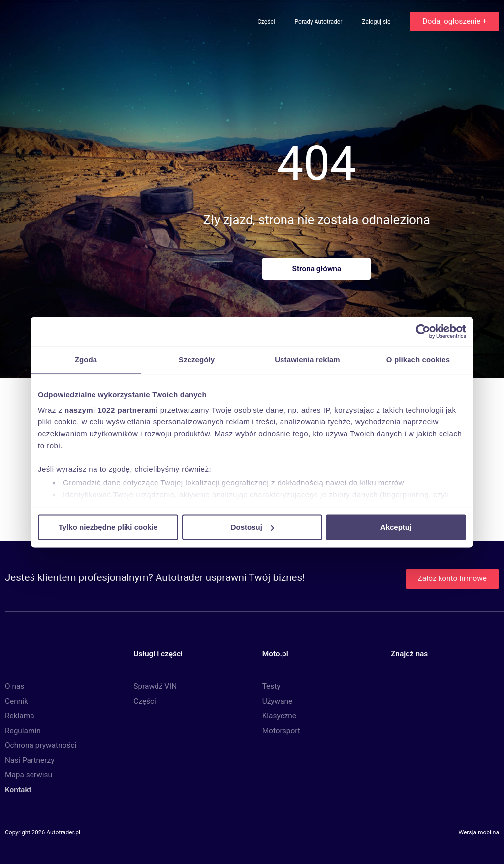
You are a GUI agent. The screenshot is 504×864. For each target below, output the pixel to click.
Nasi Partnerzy (30, 760)
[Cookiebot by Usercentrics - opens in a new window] (423, 331)
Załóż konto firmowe (452, 578)
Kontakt (18, 790)
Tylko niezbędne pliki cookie (108, 527)
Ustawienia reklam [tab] (307, 360)
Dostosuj (252, 527)
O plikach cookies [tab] (418, 360)
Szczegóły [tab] (197, 360)
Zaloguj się (377, 22)
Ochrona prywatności (41, 745)
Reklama (20, 716)
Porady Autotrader (319, 22)
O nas (15, 686)
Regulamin (23, 731)
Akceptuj (396, 527)
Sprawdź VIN (155, 686)
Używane (278, 701)
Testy (271, 686)
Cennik (16, 701)
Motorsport (281, 731)
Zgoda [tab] (86, 360)
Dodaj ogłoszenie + (455, 21)
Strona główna (316, 269)
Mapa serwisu (29, 775)
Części (267, 22)
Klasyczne (279, 716)
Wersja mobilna (479, 833)
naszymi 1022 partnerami (111, 410)
